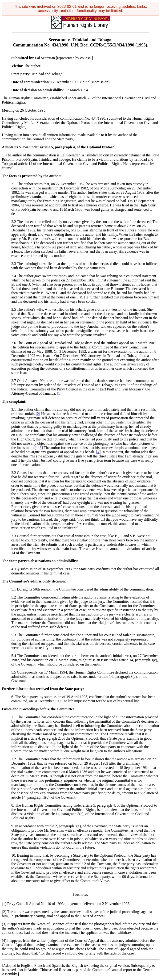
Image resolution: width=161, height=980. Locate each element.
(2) (4, 912)
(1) (4, 904)
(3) (4, 924)
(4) (4, 940)
